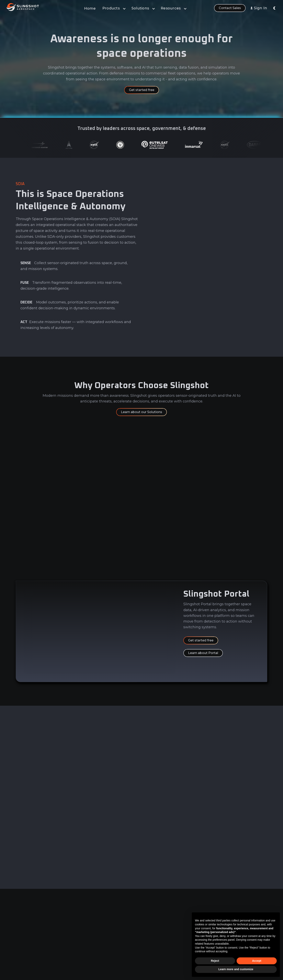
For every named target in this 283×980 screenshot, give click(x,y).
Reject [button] (215, 961)
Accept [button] (257, 961)
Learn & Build (153, 942)
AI (145, 935)
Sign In (260, 8)
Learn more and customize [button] (236, 969)
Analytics (150, 928)
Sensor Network (155, 950)
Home (90, 8)
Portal (148, 913)
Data (147, 920)
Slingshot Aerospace (178, 977)
